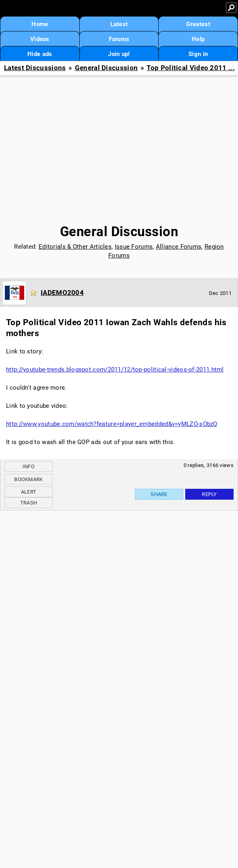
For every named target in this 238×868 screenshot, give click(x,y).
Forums (119, 39)
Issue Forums (134, 247)
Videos (40, 39)
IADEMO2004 (62, 293)
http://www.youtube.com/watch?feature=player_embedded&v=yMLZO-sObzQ (112, 424)
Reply (209, 494)
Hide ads (40, 54)
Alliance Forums (179, 247)
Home (40, 24)
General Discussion (106, 68)
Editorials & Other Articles (75, 247)
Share (159, 494)
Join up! (119, 54)
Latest (119, 24)
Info (29, 466)
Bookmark (28, 479)
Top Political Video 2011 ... (190, 68)
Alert (29, 492)
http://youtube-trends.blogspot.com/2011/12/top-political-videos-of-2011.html (115, 370)
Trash (29, 503)
